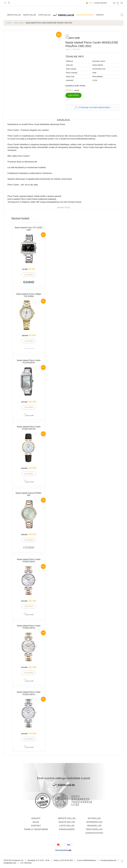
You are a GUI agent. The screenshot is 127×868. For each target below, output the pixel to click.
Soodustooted (94, 833)
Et (118, 3)
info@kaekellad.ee (89, 860)
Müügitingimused (10, 863)
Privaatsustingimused (108, 860)
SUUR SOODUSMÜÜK (85, 15)
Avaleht (36, 818)
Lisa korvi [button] (29, 275)
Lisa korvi (74, 95)
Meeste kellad (14, 15)
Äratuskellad (94, 829)
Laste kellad (44, 15)
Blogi (36, 822)
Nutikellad (94, 818)
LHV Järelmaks (26, 863)
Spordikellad (94, 822)
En (114, 3)
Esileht (9, 23)
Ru (122, 3)
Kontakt (100, 15)
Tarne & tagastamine (36, 829)
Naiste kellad (30, 15)
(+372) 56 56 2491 (66, 860)
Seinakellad (94, 826)
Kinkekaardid (67, 829)
